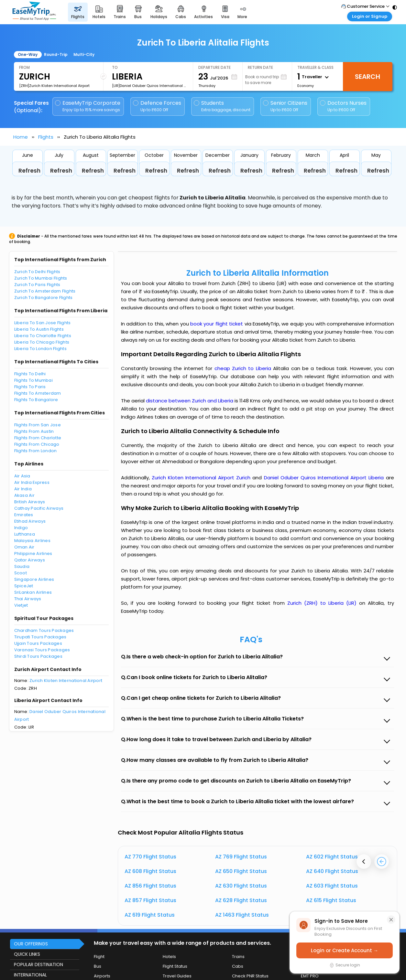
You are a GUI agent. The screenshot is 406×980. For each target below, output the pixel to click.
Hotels (169, 957)
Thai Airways (28, 599)
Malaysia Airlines (32, 541)
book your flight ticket (217, 324)
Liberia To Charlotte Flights (43, 336)
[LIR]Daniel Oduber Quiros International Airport (150, 86)
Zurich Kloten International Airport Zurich (202, 478)
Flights (46, 137)
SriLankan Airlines (33, 592)
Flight (99, 957)
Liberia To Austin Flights (39, 329)
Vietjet (21, 605)
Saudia (22, 566)
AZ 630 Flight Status (241, 886)
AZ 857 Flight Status (150, 900)
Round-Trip (56, 54)
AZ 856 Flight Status (150, 886)
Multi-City (84, 54)
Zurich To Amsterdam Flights (45, 291)
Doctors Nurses (343, 106)
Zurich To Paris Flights (37, 285)
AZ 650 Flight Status (241, 871)
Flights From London (36, 451)
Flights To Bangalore (36, 400)
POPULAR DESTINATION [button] (38, 964)
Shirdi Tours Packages (38, 656)
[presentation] (364, 862)
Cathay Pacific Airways (39, 508)
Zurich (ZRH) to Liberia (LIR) (323, 603)
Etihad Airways (30, 521)
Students (223, 106)
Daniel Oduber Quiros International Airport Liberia (325, 478)
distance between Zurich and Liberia (190, 401)
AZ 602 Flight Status (332, 857)
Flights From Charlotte (38, 438)
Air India (23, 489)
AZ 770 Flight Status (150, 857)
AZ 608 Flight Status (150, 871)
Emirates (24, 515)
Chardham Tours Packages (44, 630)
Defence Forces (157, 106)
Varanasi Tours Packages (42, 650)
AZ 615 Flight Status (331, 900)
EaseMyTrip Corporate (88, 106)
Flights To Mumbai (33, 380)
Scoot (21, 573)
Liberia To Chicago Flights (42, 342)
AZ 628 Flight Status (241, 900)
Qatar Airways (30, 560)
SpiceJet (24, 586)
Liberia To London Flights (41, 349)
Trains (238, 957)
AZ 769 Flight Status (241, 857)
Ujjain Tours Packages (38, 643)
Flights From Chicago (37, 444)
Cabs (238, 966)
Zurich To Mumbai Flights (41, 278)
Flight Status (175, 966)
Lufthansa (25, 534)
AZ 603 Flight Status (332, 886)
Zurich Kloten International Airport (66, 681)
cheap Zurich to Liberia (243, 368)
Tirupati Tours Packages (40, 637)
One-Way (28, 54)
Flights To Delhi (30, 374)
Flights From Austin (34, 431)
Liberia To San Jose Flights (43, 323)
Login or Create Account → (345, 950)
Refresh (29, 171)
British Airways (30, 502)
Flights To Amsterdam (38, 393)
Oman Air (24, 547)
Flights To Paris (30, 387)
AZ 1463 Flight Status (242, 915)
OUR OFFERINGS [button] (31, 944)
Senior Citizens (285, 106)
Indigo (21, 528)
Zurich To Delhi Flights (37, 272)
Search (368, 77)
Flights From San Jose (38, 425)
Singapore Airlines (34, 579)
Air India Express (32, 482)
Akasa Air (24, 495)
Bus (98, 966)
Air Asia (22, 476)
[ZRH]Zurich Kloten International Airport (54, 86)
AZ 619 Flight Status (150, 915)
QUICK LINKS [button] (27, 954)
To (115, 67)
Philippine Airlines (33, 554)
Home (21, 137)
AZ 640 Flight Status (332, 871)
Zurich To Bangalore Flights (44, 298)
